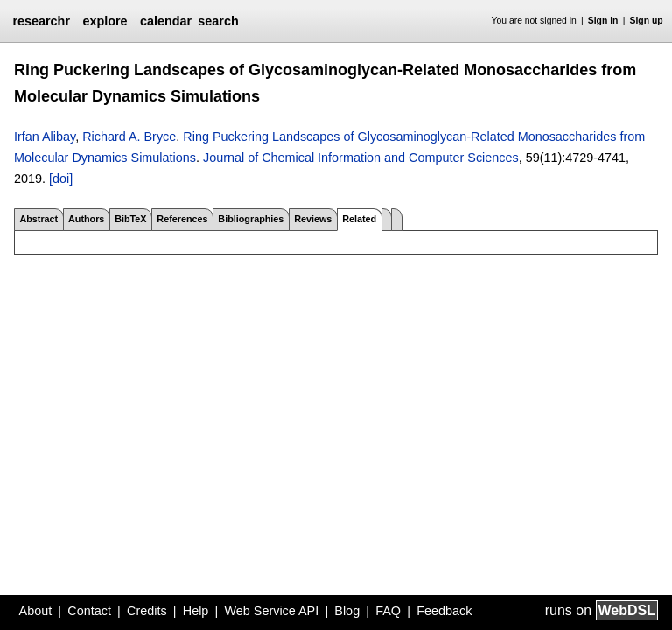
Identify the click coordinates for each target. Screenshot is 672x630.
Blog (347, 611)
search (218, 21)
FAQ (388, 611)
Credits (147, 611)
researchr (41, 21)
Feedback (444, 611)
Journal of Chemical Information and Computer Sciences (361, 157)
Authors (86, 219)
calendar (166, 21)
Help (196, 611)
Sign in (603, 21)
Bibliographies (251, 219)
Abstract (38, 219)
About (36, 611)
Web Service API (271, 611)
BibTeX (130, 219)
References (182, 219)
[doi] (61, 178)
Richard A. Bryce (129, 136)
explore (105, 21)
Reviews (313, 219)
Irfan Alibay (45, 136)
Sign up (647, 21)
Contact (89, 611)
